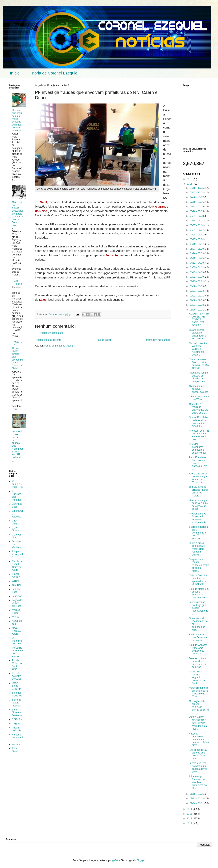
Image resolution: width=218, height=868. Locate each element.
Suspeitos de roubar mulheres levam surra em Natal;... (199, 565)
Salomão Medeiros (17, 694)
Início (15, 73)
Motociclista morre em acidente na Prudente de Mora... (199, 692)
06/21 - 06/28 (197, 216)
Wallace (16, 744)
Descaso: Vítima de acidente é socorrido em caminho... (198, 663)
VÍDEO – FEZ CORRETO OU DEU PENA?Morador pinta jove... (199, 723)
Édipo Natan (15, 750)
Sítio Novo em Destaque (17, 713)
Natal (43, 202)
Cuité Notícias (16, 529)
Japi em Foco (16, 591)
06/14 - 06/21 (197, 221)
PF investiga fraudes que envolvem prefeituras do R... (198, 782)
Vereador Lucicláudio (17, 738)
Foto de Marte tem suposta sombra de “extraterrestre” (199, 593)
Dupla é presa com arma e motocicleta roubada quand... (197, 549)
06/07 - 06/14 (197, 225)
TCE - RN (17, 719)
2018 (190, 179)
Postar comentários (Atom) (59, 346)
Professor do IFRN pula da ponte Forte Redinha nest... (199, 435)
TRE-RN (16, 724)
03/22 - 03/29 (197, 277)
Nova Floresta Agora (16, 631)
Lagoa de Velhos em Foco (17, 603)
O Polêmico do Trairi (17, 641)
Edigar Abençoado (17, 554)
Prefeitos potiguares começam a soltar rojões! (197, 448)
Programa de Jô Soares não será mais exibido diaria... (199, 518)
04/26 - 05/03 (197, 253)
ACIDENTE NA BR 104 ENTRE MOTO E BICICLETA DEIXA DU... (199, 319)
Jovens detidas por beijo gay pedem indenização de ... (199, 608)
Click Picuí (15, 522)
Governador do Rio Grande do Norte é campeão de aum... (198, 624)
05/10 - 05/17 (197, 244)
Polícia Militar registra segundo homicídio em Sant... (198, 677)
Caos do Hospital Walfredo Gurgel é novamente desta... (198, 349)
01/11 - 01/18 (197, 799)
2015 (190, 184)
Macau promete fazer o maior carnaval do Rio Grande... (199, 364)
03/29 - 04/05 (197, 272)
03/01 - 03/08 (197, 291)
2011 (190, 823)
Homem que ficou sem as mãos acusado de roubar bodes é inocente (17, 120)
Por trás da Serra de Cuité (17, 676)
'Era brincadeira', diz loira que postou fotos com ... (198, 754)
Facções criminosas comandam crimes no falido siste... (199, 739)
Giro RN (16, 585)
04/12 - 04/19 (197, 263)
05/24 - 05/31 (197, 235)
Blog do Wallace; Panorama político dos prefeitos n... (198, 649)
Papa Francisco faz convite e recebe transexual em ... (198, 463)
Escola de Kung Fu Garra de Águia (17, 566)
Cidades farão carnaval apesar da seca (199, 389)
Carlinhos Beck (17, 505)
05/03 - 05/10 (197, 249)
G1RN (15, 581)
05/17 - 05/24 (197, 239)
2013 (190, 814)
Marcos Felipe (16, 611)
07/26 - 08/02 (197, 197)
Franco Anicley (16, 575)
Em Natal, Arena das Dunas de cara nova (198, 637)
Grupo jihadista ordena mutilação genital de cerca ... (199, 707)
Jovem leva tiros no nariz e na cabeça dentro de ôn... (198, 767)
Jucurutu (112, 255)
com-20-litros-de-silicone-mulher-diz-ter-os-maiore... (199, 491)
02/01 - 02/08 (197, 305)
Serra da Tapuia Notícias (17, 703)
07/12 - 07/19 (197, 207)
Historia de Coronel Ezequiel (53, 73)
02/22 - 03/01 (197, 296)
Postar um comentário (52, 333)
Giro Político (18, 282)
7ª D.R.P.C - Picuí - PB (17, 484)
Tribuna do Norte (17, 729)
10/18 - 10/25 (197, 188)
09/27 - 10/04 (197, 193)
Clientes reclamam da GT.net (199, 398)
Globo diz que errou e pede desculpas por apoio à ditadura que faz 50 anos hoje (17, 214)
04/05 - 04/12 (197, 267)
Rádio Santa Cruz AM (17, 686)
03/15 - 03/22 (197, 281)
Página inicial (104, 340)
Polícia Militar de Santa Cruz (17, 665)
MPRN (15, 617)
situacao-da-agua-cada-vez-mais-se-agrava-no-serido (199, 505)
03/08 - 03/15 (197, 286)
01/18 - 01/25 (197, 794)
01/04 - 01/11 (197, 803)
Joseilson (17, 596)
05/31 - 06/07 (197, 230)
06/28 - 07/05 (197, 211)
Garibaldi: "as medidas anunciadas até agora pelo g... (199, 408)
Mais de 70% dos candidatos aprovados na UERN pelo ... (198, 580)
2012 (190, 819)
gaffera (116, 860)
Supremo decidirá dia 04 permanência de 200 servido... (198, 533)
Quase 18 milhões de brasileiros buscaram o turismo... (199, 422)
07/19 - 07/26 (197, 202)
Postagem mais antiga (158, 340)
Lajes (43, 300)
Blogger (141, 860)
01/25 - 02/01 (197, 310)
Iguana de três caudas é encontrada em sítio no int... (198, 334)
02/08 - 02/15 (197, 300)
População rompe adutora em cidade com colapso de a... (198, 377)
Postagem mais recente (49, 340)
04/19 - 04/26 (197, 258)
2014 (190, 809)
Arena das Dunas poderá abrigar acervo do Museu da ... (198, 478)
